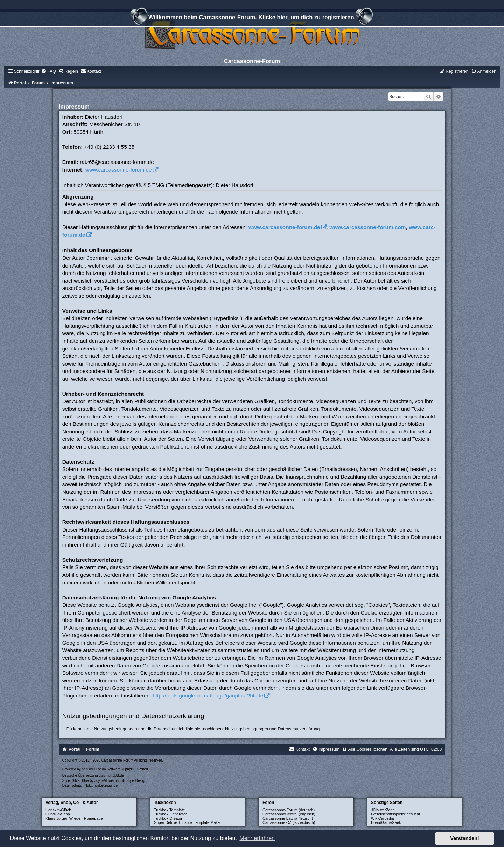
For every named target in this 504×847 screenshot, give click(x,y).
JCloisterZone (383, 810)
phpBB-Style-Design (131, 781)
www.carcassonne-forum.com (367, 227)
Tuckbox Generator (170, 814)
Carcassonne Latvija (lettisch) (288, 818)
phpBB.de (116, 775)
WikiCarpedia (382, 818)
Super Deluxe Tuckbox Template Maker (188, 822)
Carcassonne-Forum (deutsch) (289, 810)
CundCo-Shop (58, 814)
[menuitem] (48, 71)
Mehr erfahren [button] (257, 838)
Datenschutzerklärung (299, 729)
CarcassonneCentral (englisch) (289, 814)
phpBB (87, 769)
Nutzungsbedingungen (247, 729)
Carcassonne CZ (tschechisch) (289, 822)
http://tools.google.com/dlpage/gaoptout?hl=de (208, 696)
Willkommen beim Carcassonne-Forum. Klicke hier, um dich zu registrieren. (252, 18)
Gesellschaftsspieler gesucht (395, 814)
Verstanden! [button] (465, 838)
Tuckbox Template (170, 810)
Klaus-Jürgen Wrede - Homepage (74, 818)
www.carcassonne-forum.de (119, 170)
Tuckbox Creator (168, 818)
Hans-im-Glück (58, 810)
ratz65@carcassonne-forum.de (117, 162)
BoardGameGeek (386, 822)
